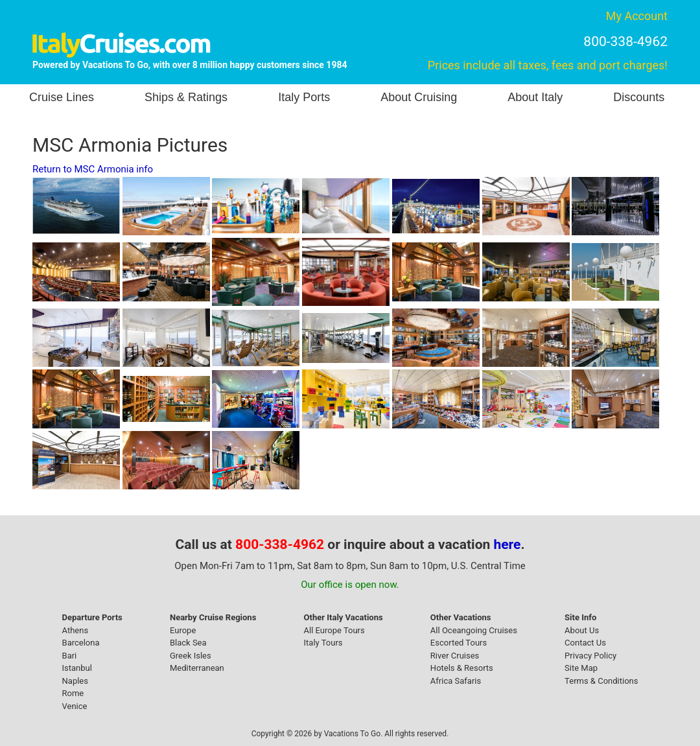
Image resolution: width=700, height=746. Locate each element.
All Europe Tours (334, 630)
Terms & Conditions (601, 681)
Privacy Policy (590, 656)
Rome (73, 693)
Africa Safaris (456, 681)
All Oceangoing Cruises (474, 630)
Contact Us (585, 643)
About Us (582, 630)
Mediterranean (197, 668)
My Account (637, 16)
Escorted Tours (459, 643)
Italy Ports (304, 97)
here (507, 544)
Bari (70, 656)
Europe (183, 630)
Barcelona (81, 643)
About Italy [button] (535, 97)
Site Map (581, 668)
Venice (75, 706)
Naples (75, 681)
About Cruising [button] (419, 97)
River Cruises (455, 656)
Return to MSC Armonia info (93, 169)
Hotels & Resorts (462, 668)
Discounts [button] (639, 97)
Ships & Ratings (186, 97)
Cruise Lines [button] (62, 97)
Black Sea (188, 643)
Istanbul (77, 668)
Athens (76, 630)
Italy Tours (323, 643)
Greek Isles (191, 656)
